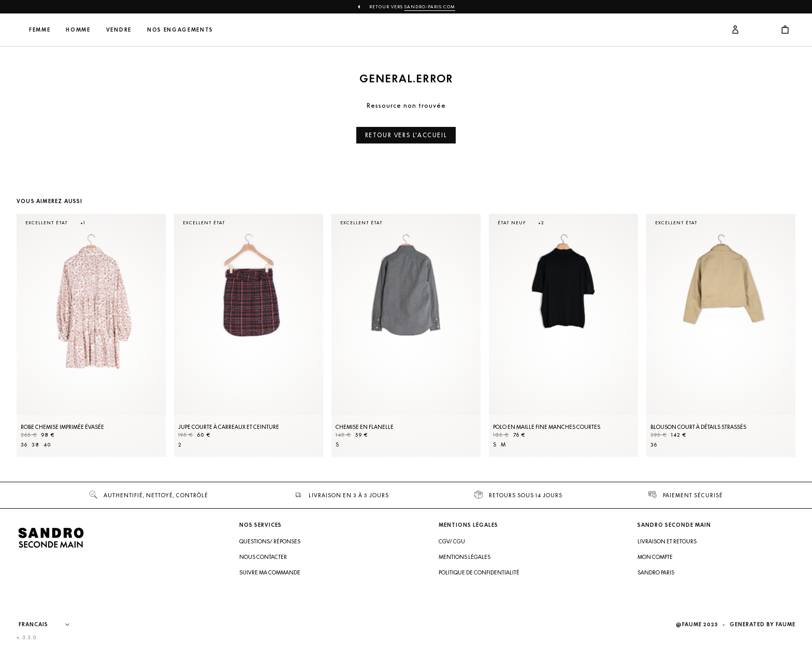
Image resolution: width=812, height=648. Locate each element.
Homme (147, 30)
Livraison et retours (667, 541)
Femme (108, 30)
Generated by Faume (763, 624)
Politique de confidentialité (479, 572)
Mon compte (655, 557)
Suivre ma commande (270, 572)
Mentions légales (465, 557)
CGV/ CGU (452, 541)
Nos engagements (249, 30)
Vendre (187, 30)
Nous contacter (263, 557)
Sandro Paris (656, 572)
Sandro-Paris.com (430, 7)
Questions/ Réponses (270, 541)
